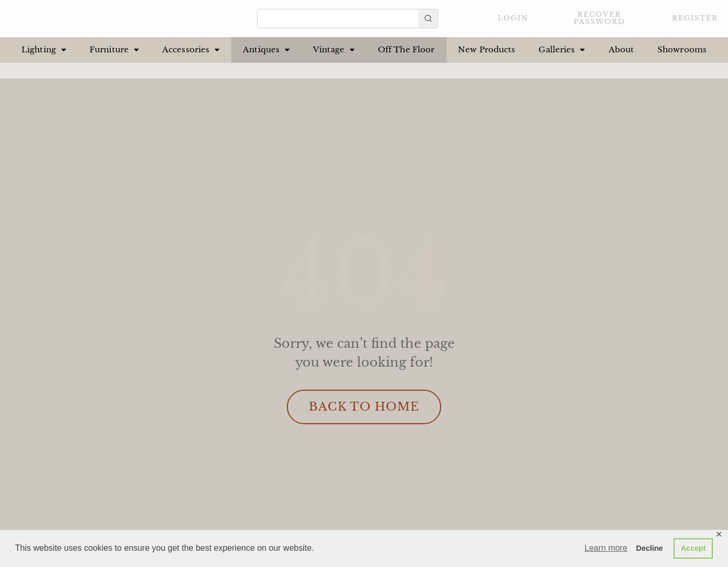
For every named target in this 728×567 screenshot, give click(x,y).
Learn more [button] (606, 548)
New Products (486, 49)
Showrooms (682, 49)
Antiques (266, 50)
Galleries (562, 50)
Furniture (114, 50)
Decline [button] (649, 548)
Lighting (44, 50)
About (621, 49)
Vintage (334, 50)
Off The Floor (406, 49)
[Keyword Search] (338, 16)
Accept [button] (693, 548)
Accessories (191, 50)
